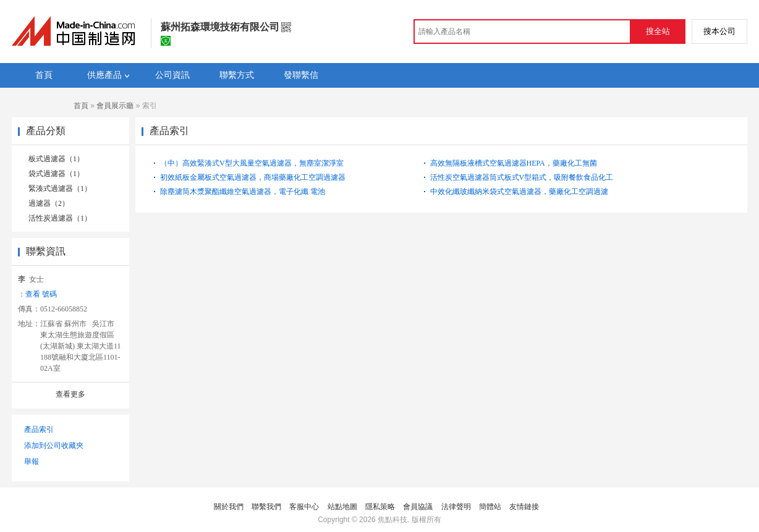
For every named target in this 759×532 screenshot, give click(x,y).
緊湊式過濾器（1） (60, 188)
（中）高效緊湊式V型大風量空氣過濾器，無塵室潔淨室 (252, 163)
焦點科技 (392, 520)
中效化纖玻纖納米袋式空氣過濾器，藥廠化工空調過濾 (519, 192)
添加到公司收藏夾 (54, 445)
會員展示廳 (115, 106)
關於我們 (229, 507)
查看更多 (70, 394)
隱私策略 (380, 507)
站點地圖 (342, 507)
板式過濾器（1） (56, 159)
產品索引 (39, 429)
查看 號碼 (41, 294)
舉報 (32, 462)
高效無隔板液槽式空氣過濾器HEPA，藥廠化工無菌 (514, 163)
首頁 (81, 106)
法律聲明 (456, 507)
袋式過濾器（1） (56, 174)
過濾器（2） (49, 203)
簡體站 (490, 507)
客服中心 (304, 507)
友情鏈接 (524, 507)
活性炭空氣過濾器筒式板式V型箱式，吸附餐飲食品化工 (522, 177)
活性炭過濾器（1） (60, 218)
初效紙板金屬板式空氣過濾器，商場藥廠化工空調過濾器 (253, 177)
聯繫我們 (266, 507)
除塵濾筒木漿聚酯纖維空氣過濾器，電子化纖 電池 (243, 192)
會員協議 (418, 507)
